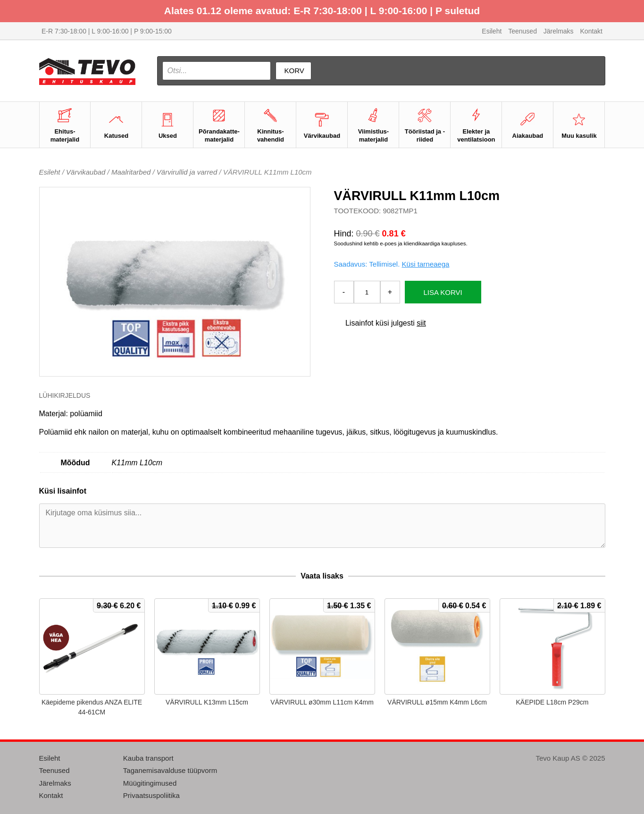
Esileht (492, 31)
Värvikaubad (86, 172)
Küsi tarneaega (425, 264)
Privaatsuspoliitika (151, 795)
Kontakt (591, 31)
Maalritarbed (131, 172)
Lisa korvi (443, 292)
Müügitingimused (150, 783)
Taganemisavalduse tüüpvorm (170, 770)
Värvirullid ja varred (187, 172)
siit (421, 323)
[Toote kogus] (367, 292)
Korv (294, 71)
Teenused (523, 31)
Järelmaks (559, 31)
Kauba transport (148, 758)
